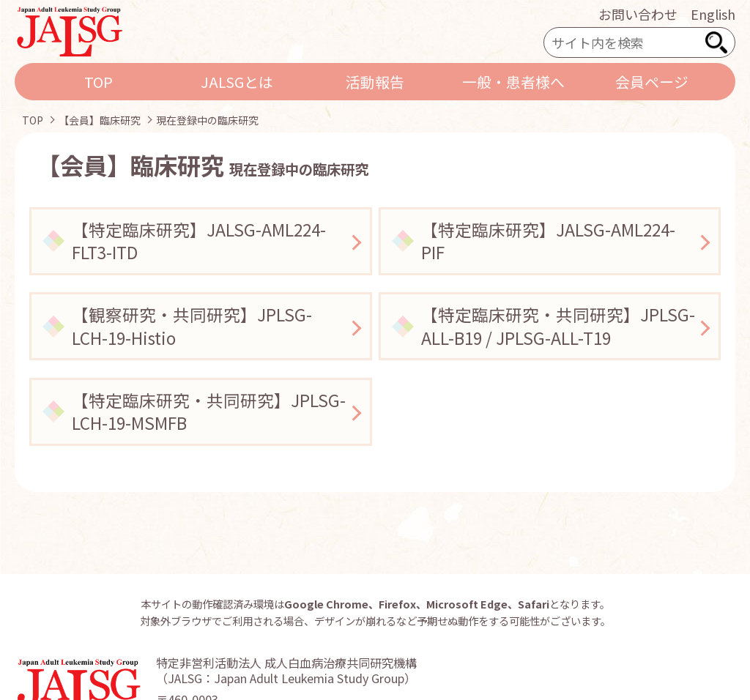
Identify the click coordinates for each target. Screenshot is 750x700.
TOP (99, 82)
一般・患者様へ (513, 82)
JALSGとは (237, 82)
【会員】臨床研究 (100, 120)
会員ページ (652, 82)
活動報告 (375, 82)
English (713, 14)
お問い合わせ (638, 14)
